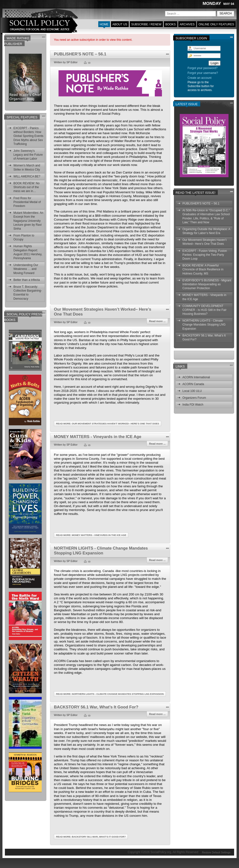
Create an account (199, 78)
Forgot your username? (203, 73)
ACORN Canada (193, 384)
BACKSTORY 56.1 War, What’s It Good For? (96, 707)
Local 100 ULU (192, 391)
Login (214, 63)
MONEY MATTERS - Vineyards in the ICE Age (98, 437)
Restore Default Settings (216, 852)
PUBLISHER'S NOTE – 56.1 (80, 54)
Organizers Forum (194, 398)
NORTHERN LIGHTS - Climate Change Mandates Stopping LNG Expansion (101, 551)
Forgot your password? (203, 68)
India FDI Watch (193, 405)
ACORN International (196, 377)
